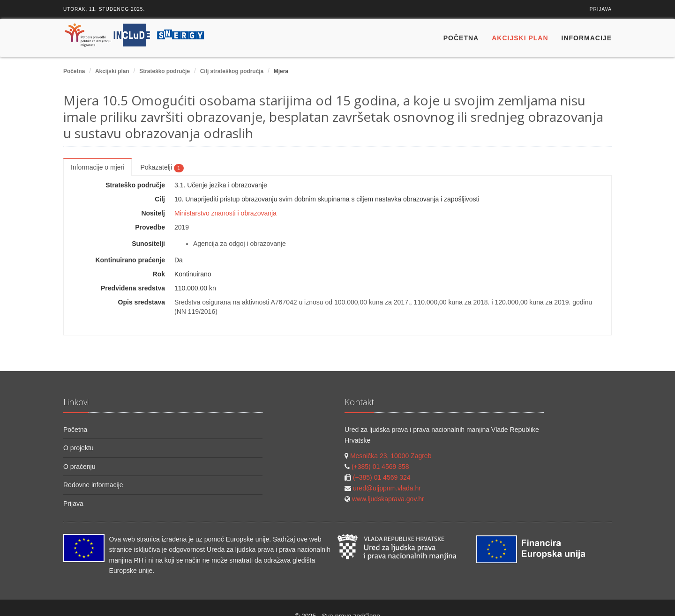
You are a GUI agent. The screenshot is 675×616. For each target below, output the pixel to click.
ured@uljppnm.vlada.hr (387, 488)
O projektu (79, 448)
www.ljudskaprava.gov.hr (388, 499)
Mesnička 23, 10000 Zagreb (391, 456)
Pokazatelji (162, 168)
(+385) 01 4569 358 (380, 467)
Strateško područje (165, 71)
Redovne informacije (93, 485)
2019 (182, 227)
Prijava (601, 9)
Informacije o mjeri (97, 167)
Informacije (587, 38)
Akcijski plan (520, 38)
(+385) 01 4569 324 (382, 477)
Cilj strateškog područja (232, 71)
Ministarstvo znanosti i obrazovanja (225, 213)
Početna (461, 38)
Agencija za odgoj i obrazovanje (240, 244)
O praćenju (79, 467)
